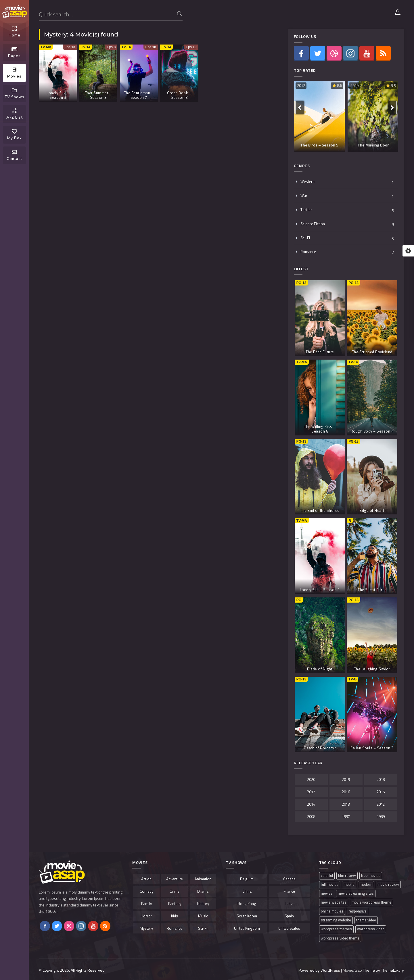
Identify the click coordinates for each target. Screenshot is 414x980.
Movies (14, 73)
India (289, 904)
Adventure (175, 879)
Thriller (306, 210)
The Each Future (320, 352)
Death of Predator (320, 748)
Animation (203, 879)
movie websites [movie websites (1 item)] (334, 902)
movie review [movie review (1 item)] (388, 884)
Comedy (146, 891)
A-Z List (14, 114)
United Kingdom (247, 928)
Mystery (146, 928)
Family (146, 904)
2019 (354, 86)
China (247, 891)
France (289, 891)
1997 (346, 817)
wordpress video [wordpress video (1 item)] (371, 929)
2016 (346, 792)
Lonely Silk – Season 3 (58, 95)
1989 (381, 817)
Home (14, 32)
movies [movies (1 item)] (327, 893)
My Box (14, 135)
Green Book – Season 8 (179, 95)
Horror (146, 916)
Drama (203, 891)
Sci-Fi (305, 238)
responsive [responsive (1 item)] (358, 911)
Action (146, 879)
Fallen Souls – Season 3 (372, 748)
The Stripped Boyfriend (372, 352)
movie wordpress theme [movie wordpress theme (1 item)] (371, 902)
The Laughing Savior (372, 669)
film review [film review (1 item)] (347, 876)
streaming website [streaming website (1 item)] (336, 920)
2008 (311, 817)
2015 (381, 792)
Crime (175, 891)
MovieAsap (352, 970)
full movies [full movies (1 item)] (330, 884)
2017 (311, 792)
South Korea (247, 916)
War (304, 196)
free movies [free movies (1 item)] (371, 876)
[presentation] (300, 108)
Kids (175, 916)
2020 (311, 780)
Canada (289, 879)
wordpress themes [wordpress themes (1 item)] (336, 929)
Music (203, 916)
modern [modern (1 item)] (366, 884)
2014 (311, 804)
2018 (381, 780)
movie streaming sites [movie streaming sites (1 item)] (356, 893)
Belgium (247, 879)
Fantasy (175, 904)
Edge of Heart (372, 510)
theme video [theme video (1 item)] (366, 920)
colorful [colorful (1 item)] (327, 876)
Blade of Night (320, 669)
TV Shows (14, 94)
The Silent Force (372, 590)
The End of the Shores (320, 510)
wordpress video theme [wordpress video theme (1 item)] (340, 938)
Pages (14, 53)
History (203, 904)
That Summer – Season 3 (98, 95)
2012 (301, 86)
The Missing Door (373, 145)
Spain (289, 916)
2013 (346, 804)
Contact (14, 155)
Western (307, 182)
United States (289, 928)
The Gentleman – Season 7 (139, 95)
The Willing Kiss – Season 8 (320, 429)
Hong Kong (247, 904)
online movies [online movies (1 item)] (332, 911)
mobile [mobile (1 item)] (349, 884)
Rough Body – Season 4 (372, 431)
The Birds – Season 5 (319, 145)
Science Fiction (313, 224)
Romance (308, 252)
